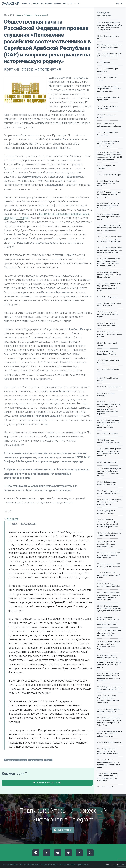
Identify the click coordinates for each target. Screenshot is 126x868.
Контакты (53, 865)
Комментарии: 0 (41, 15)
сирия (48, 760)
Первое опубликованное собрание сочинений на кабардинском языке (110, 734)
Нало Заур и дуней (111, 297)
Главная (6, 865)
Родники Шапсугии (111, 434)
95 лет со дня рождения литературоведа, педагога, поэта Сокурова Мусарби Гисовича (110, 250)
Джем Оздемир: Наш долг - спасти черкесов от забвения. (108, 183)
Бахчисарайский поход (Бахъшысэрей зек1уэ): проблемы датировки (109, 633)
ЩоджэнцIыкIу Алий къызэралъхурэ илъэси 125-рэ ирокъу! (109, 217)
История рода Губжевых (113, 743)
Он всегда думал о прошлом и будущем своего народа (108, 314)
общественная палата (16, 760)
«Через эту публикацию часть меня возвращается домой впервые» (109, 194)
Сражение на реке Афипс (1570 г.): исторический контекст (109, 575)
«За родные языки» (111, 462)
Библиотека (34, 865)
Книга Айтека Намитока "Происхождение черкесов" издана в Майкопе (109, 502)
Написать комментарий (47, 783)
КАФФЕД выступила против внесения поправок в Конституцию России (108, 206)
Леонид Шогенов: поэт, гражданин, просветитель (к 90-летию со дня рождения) (109, 228)
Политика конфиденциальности (74, 865)
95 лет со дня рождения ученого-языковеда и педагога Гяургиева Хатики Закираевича (109, 239)
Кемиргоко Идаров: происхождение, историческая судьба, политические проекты (109, 608)
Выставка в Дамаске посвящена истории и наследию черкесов (108, 144)
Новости (19, 15)
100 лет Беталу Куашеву (113, 387)
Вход (120, 4)
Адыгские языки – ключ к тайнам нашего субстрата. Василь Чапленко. (108, 751)
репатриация (36, 760)
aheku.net (12, 519)
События (23, 865)
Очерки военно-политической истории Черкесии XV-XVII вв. (106, 544)
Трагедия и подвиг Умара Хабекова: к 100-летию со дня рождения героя (109, 89)
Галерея (44, 865)
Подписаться (63, 830)
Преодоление (109, 62)
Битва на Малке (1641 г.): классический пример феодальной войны (109, 555)
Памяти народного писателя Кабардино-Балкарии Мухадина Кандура (109, 275)
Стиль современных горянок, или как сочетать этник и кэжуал (110, 334)
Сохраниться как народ (112, 175)
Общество (28, 15)
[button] (75, 4)
